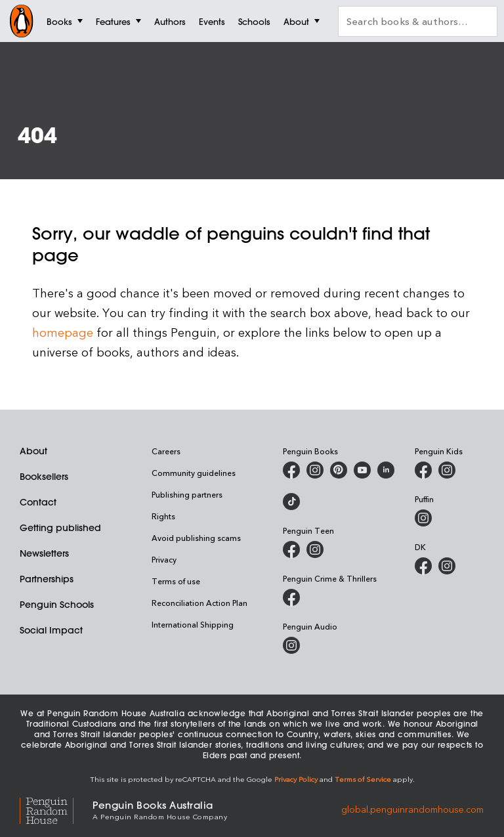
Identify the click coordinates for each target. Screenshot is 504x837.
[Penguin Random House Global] (56, 809)
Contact (38, 502)
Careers (166, 451)
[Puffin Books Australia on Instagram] (423, 518)
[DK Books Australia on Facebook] (423, 566)
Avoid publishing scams (196, 538)
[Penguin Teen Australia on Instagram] (315, 549)
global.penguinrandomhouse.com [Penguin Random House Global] (412, 809)
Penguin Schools (57, 605)
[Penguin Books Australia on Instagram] (315, 470)
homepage (63, 332)
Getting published (60, 528)
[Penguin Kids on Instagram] (447, 470)
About (33, 451)
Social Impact (51, 630)
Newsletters (44, 553)
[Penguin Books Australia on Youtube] (362, 470)
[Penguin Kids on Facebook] (423, 470)
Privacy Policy (296, 779)
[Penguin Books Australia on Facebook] (291, 470)
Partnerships (47, 579)
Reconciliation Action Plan (199, 603)
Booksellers (44, 477)
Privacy (164, 559)
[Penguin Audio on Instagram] (291, 645)
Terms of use (176, 581)
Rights (163, 516)
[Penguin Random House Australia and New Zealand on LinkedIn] (386, 470)
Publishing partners (187, 494)
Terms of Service (363, 779)
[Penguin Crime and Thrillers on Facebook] (291, 597)
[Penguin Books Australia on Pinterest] (339, 470)
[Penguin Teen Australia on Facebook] (291, 549)
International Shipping (193, 624)
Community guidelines (194, 473)
